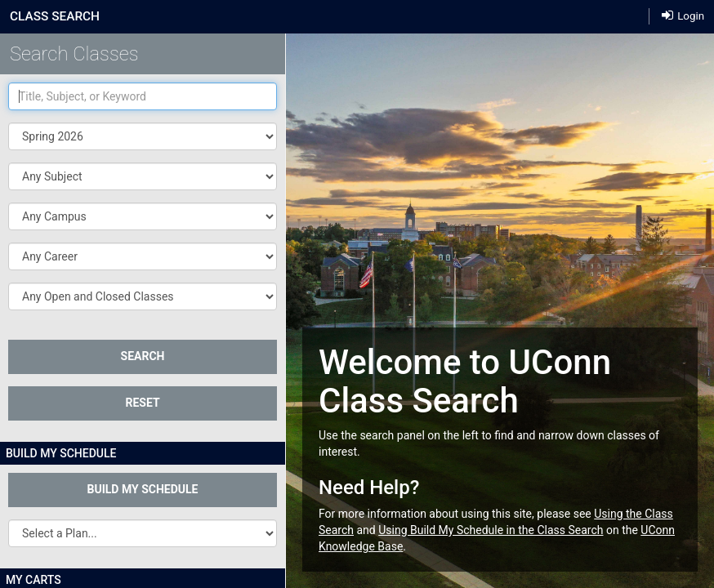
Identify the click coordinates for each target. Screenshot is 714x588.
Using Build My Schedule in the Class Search (491, 530)
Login (683, 15)
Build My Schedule (143, 489)
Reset (142, 403)
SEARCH (143, 356)
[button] (143, 176)
